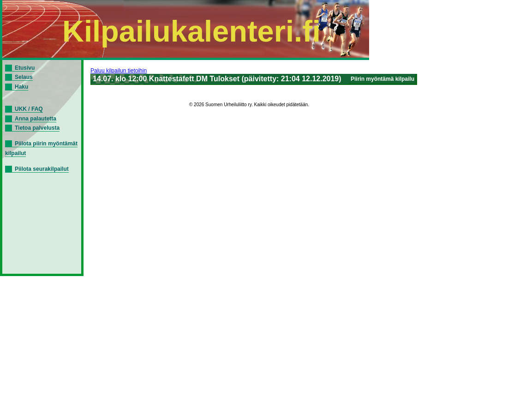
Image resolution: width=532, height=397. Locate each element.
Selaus (24, 77)
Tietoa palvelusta (37, 128)
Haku (21, 87)
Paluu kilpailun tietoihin (119, 71)
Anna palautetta (36, 119)
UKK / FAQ (29, 109)
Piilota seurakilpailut (42, 169)
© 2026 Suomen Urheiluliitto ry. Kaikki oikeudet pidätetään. (249, 105)
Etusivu (25, 68)
